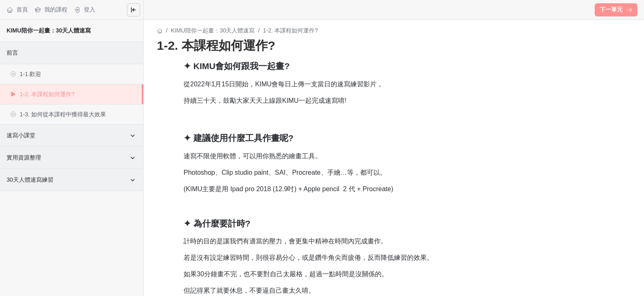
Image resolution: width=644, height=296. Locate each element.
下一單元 (616, 9)
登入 (85, 10)
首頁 (17, 10)
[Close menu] (133, 10)
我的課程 (51, 10)
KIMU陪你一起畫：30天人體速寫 (49, 30)
